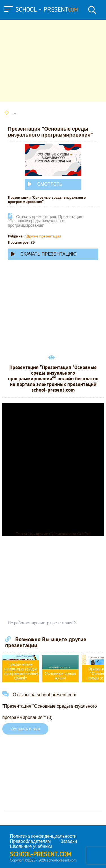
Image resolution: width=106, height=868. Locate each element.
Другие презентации (44, 236)
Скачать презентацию (44, 254)
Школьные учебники (31, 846)
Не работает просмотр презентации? (42, 623)
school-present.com (41, 855)
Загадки (69, 841)
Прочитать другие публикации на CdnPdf (53, 534)
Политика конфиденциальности (43, 836)
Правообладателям (30, 841)
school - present (47, 10)
